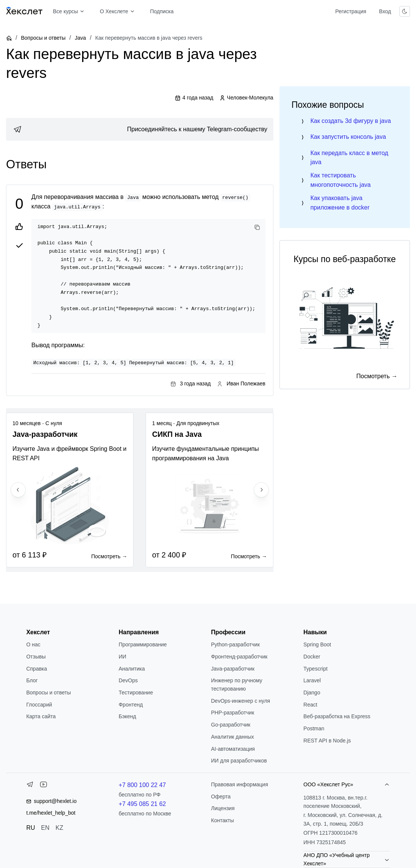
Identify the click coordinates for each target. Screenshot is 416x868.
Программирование (143, 644)
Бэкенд (127, 716)
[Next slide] (261, 490)
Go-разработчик (231, 725)
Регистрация (351, 11)
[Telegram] (30, 786)
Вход (385, 11)
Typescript (315, 669)
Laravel (312, 680)
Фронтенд (131, 705)
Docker (312, 657)
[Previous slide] (18, 490)
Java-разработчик (233, 669)
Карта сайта (41, 716)
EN (45, 828)
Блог (32, 680)
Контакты (222, 820)
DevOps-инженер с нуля (241, 701)
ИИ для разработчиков (239, 761)
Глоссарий (39, 705)
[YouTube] (43, 786)
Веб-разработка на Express (337, 716)
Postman (314, 728)
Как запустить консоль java (348, 137)
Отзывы (36, 657)
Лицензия (223, 808)
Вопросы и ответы (43, 38)
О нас (33, 644)
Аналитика (132, 669)
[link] (140, 129)
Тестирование (136, 693)
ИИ (123, 657)
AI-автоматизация (233, 749)
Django (312, 693)
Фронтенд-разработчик (239, 657)
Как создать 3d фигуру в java (351, 121)
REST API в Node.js (327, 741)
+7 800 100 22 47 (142, 785)
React (310, 705)
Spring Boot (317, 644)
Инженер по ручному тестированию (237, 685)
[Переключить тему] (405, 11)
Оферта (221, 797)
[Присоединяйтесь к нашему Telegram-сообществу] (140, 129)
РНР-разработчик (233, 713)
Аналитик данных (233, 737)
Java (81, 38)
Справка (36, 669)
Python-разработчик (235, 644)
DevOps (128, 680)
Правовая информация (240, 784)
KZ (59, 828)
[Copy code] (257, 227)
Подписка (162, 11)
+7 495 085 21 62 (142, 804)
